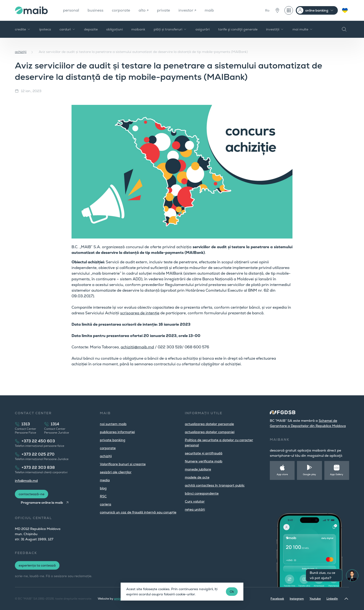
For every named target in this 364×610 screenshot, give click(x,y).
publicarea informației (117, 432)
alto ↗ (144, 10)
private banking (113, 440)
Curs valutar (195, 501)
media (105, 480)
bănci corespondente (202, 493)
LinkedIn (332, 599)
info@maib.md (26, 481)
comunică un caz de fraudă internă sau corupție (138, 512)
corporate (121, 10)
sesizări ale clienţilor (116, 472)
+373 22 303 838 (38, 467)
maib (209, 10)
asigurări (203, 29)
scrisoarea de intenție (140, 313)
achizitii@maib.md (137, 347)
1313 (26, 424)
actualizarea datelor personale (209, 424)
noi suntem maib (113, 424)
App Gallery (337, 474)
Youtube (315, 599)
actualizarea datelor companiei (210, 432)
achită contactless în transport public (215, 485)
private (163, 10)
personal (71, 10)
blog (103, 488)
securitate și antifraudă (204, 453)
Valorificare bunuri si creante (123, 464)
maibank (138, 29)
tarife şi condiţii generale (238, 29)
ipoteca (45, 29)
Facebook (277, 599)
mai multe (303, 29)
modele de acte (197, 477)
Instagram (297, 599)
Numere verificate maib (204, 461)
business (95, 10)
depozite (91, 29)
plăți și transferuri (170, 29)
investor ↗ (187, 10)
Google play (309, 474)
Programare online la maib (42, 503)
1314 (55, 424)
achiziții (21, 52)
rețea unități (195, 509)
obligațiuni (114, 29)
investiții (275, 29)
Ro (267, 10)
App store (282, 474)
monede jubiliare (198, 469)
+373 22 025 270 (38, 454)
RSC (103, 496)
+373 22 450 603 (38, 441)
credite (23, 29)
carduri (68, 29)
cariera (106, 504)
